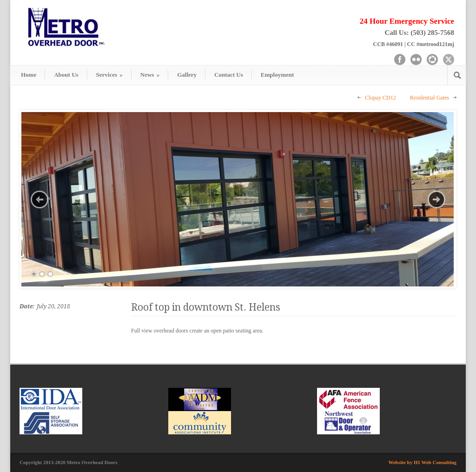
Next (436, 199)
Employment (278, 75)
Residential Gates (430, 98)
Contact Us (229, 75)
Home (29, 75)
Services (109, 75)
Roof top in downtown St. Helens (206, 307)
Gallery (187, 75)
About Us (66, 75)
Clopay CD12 (380, 98)
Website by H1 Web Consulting (423, 462)
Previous (40, 199)
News (150, 75)
